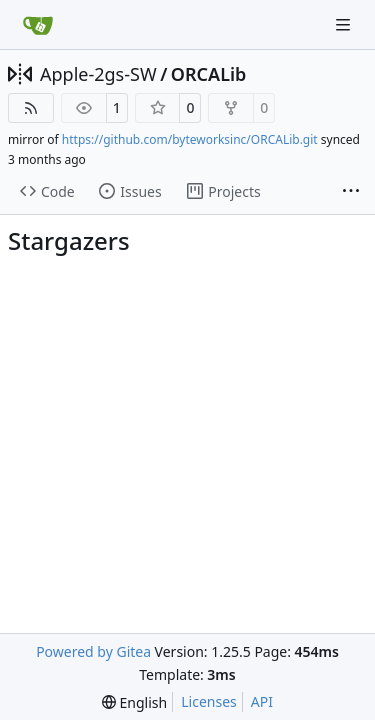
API (262, 701)
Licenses (209, 701)
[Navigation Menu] (345, 24)
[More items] (351, 192)
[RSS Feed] (31, 108)
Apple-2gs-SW (98, 74)
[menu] (134, 702)
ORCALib (209, 74)
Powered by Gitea (93, 651)
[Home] (38, 25)
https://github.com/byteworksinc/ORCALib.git (190, 139)
